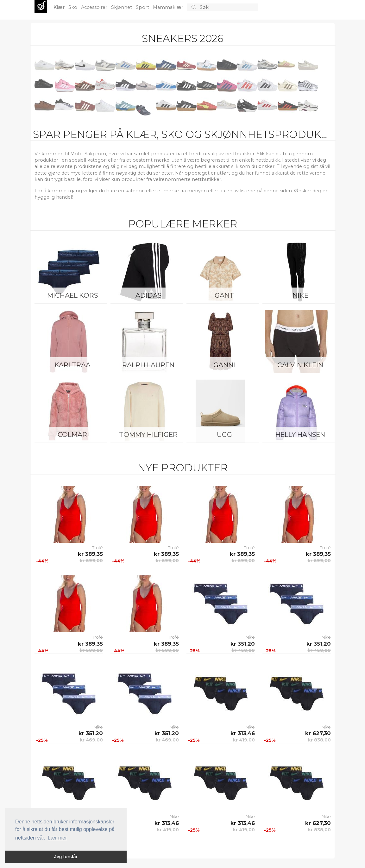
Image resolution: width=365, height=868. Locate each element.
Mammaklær (169, 7)
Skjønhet (122, 7)
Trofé (98, 548)
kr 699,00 (91, 561)
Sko (73, 7)
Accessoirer (95, 7)
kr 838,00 (319, 740)
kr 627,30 (318, 733)
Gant (224, 295)
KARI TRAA (72, 365)
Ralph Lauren (148, 365)
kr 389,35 (90, 554)
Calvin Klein (300, 365)
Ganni (224, 365)
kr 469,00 (243, 650)
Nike (300, 295)
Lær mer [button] (57, 838)
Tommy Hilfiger (148, 434)
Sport (143, 7)
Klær (60, 7)
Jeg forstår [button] (66, 857)
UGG (224, 434)
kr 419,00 (244, 740)
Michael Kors (72, 295)
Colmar (72, 434)
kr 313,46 (243, 733)
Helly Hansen (300, 434)
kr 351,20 (243, 644)
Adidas (148, 295)
